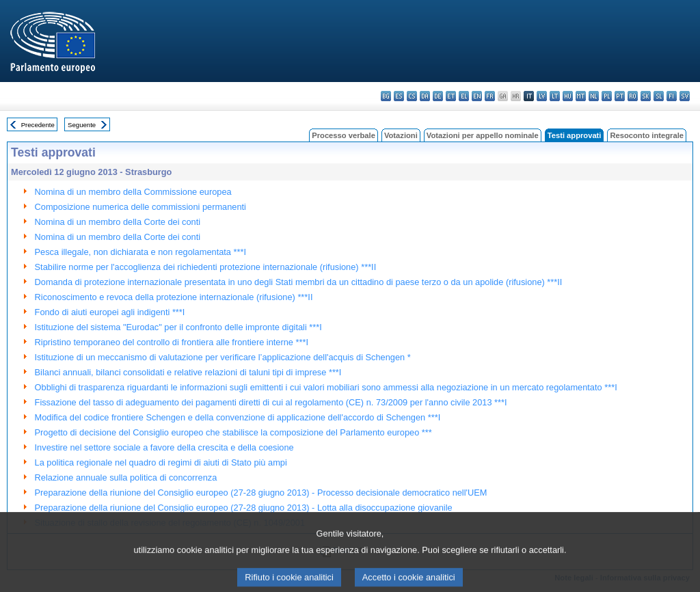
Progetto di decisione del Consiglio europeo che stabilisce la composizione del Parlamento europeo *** (233, 432)
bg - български (386, 96)
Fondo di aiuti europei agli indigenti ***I (110, 312)
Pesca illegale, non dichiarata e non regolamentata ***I (140, 252)
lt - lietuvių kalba (555, 96)
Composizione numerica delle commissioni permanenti (140, 207)
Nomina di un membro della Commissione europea (133, 192)
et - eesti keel (451, 96)
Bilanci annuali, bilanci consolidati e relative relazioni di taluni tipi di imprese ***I (188, 372)
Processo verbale (344, 135)
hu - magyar (568, 96)
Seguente (82, 125)
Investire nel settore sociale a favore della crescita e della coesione (164, 447)
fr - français (490, 96)
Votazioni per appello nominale (483, 135)
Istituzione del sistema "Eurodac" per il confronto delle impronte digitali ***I (178, 327)
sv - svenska (685, 96)
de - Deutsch (438, 96)
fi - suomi (672, 96)
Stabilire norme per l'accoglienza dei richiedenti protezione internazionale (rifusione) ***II (206, 267)
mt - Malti (581, 96)
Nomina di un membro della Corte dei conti (118, 222)
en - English (477, 96)
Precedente (38, 125)
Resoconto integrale (647, 135)
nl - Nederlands (594, 96)
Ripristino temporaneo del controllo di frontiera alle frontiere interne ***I (172, 342)
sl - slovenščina (659, 96)
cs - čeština (412, 96)
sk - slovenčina (646, 96)
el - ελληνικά (464, 96)
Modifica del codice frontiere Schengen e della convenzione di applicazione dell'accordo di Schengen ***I (238, 417)
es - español (399, 96)
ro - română (633, 96)
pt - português (620, 96)
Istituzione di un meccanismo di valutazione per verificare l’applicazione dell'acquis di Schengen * (223, 357)
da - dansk (425, 96)
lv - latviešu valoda (542, 96)
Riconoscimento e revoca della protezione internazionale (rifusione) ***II (174, 297)
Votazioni (401, 135)
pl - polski (607, 96)
